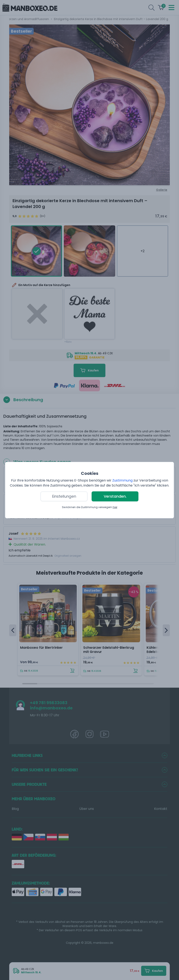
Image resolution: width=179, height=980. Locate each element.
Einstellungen (64, 496)
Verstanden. (115, 496)
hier (115, 507)
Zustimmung (122, 480)
